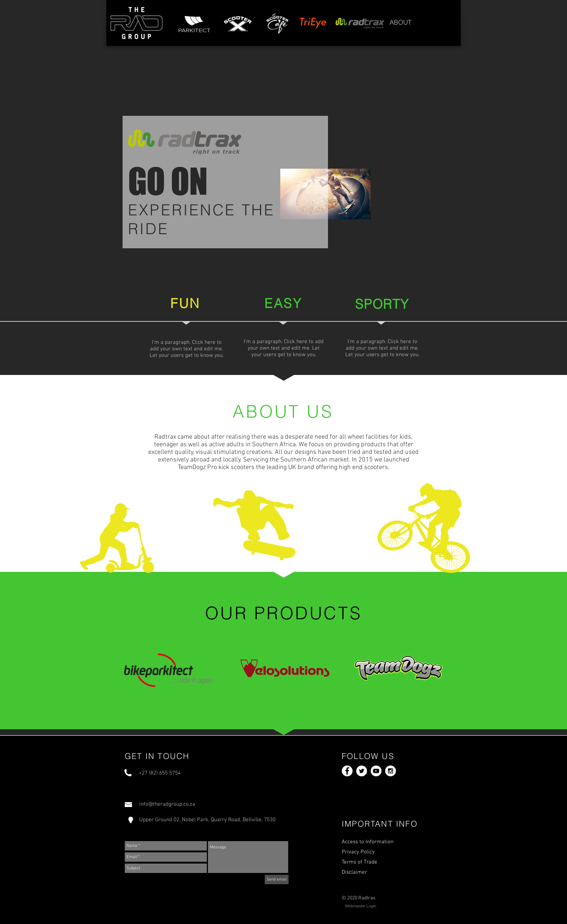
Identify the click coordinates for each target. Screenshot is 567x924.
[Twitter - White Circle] (362, 771)
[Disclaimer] (379, 872)
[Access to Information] (379, 842)
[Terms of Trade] (379, 862)
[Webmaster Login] (361, 906)
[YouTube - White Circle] (376, 771)
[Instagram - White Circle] (391, 771)
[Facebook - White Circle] (347, 771)
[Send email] (277, 879)
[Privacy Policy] (379, 852)
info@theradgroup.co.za (167, 804)
